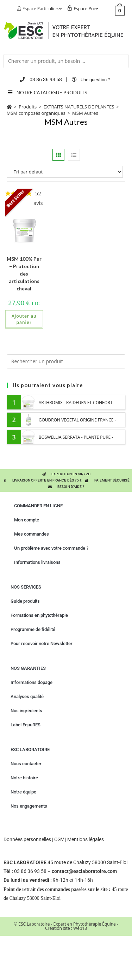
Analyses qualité (27, 696)
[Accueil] (9, 107)
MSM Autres (85, 113)
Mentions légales (86, 839)
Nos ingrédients (26, 711)
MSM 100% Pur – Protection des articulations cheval (24, 274)
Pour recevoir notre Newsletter (42, 644)
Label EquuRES (26, 725)
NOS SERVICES (26, 587)
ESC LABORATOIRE (30, 749)
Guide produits (25, 601)
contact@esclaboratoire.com (84, 871)
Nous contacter (26, 764)
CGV (59, 839)
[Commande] (66, 172)
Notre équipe (23, 792)
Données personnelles (27, 839)
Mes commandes (32, 534)
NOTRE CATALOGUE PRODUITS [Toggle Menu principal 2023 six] (47, 92)
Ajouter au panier (24, 319)
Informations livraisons (37, 562)
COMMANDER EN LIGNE (38, 506)
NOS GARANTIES (28, 668)
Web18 (80, 928)
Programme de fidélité (33, 629)
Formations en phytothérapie (39, 615)
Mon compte (27, 520)
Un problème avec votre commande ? (51, 548)
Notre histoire (24, 778)
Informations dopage (32, 682)
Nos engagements (29, 806)
